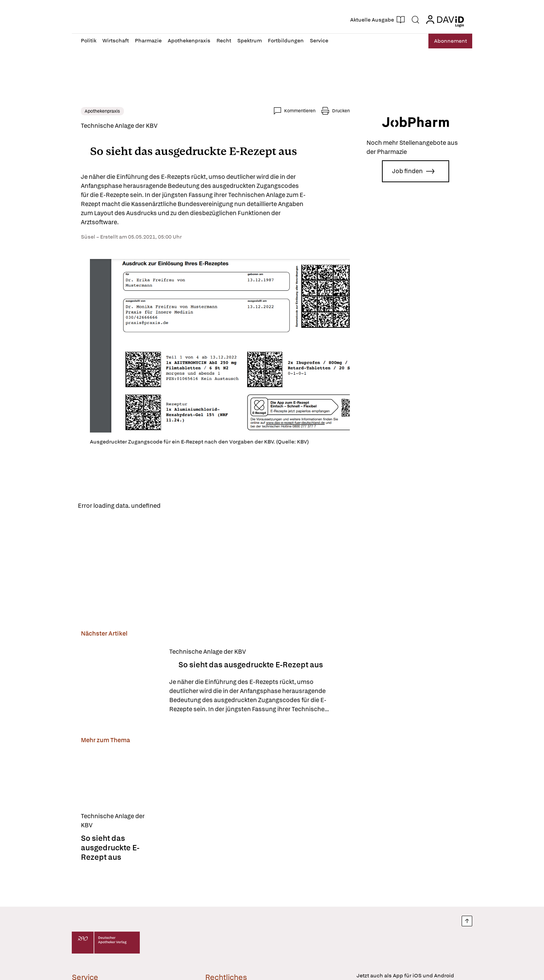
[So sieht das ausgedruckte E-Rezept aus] (121, 682)
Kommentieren (300, 111)
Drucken (341, 111)
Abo (447, 41)
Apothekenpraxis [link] (102, 111)
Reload (177, 506)
